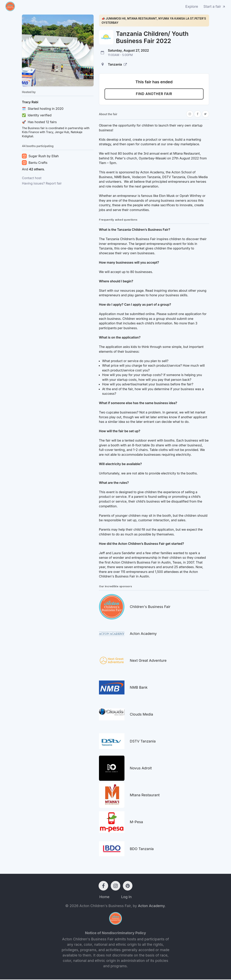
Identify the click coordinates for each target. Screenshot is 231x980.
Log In (126, 897)
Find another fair (154, 94)
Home (104, 897)
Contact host (32, 178)
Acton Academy (151, 906)
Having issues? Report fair (42, 183)
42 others (36, 169)
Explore (192, 6)
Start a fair (215, 6)
